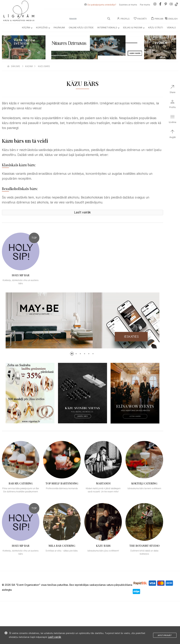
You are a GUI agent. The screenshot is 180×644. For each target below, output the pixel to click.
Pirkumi (157, 19)
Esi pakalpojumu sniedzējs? (102, 5)
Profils (123, 19)
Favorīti (140, 19)
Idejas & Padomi (134, 27)
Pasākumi (59, 27)
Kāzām (27, 27)
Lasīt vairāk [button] (82, 212)
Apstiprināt (165, 635)
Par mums (145, 5)
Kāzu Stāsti (156, 27)
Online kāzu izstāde (81, 27)
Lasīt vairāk (55, 637)
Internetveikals (108, 27)
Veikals (171, 27)
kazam (29, 66)
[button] (72, 354)
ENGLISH (171, 19)
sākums (15, 66)
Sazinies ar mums (128, 5)
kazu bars (44, 66)
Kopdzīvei (43, 27)
